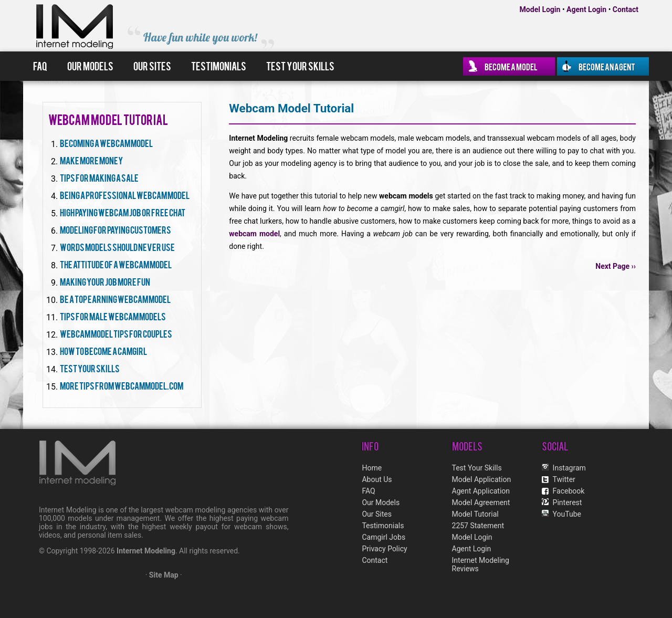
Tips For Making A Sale (99, 177)
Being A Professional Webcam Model (125, 195)
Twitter (564, 479)
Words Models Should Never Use (117, 247)
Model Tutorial (475, 514)
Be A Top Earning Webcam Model (115, 298)
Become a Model (511, 66)
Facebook (569, 491)
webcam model (254, 234)
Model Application (482, 479)
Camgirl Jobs (384, 537)
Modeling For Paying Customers (115, 229)
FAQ (40, 66)
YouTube (567, 514)
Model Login (540, 9)
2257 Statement (478, 526)
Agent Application (481, 491)
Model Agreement (481, 502)
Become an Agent (607, 66)
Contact (626, 9)
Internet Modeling (146, 551)
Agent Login (586, 9)
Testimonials (219, 66)
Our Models (90, 66)
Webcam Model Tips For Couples (116, 333)
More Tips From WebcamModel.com (122, 385)
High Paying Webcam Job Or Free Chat (123, 212)
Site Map (164, 575)
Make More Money (91, 160)
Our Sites (152, 66)
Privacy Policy (384, 549)
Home (372, 468)
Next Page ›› (616, 266)
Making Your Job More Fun (105, 281)
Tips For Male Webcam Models (113, 316)
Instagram (569, 468)
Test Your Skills (300, 66)
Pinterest (568, 502)
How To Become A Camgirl (103, 350)
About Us (377, 479)
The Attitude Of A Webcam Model (116, 264)
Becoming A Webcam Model (106, 143)
